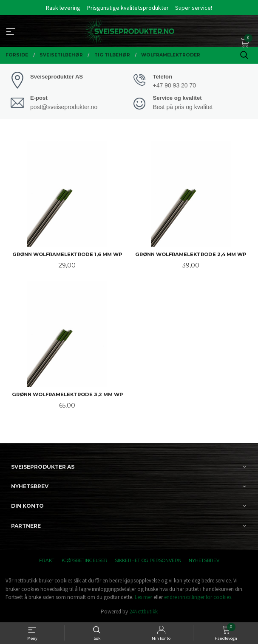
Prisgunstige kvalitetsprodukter (128, 8)
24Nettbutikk (143, 612)
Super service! (194, 8)
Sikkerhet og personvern (148, 561)
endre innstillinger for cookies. (198, 597)
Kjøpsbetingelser (85, 561)
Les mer (143, 597)
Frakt (47, 561)
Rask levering (63, 8)
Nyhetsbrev (204, 561)
